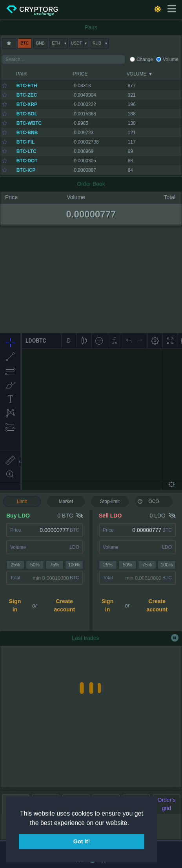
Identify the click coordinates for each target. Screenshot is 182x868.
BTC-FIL (26, 142)
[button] (132, 823)
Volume (171, 59)
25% (15, 565)
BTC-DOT (27, 161)
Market (66, 501)
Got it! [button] (82, 841)
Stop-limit (110, 501)
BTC (25, 43)
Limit (22, 501)
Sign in (15, 605)
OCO (148, 501)
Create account (64, 605)
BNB (40, 43)
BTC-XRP (27, 104)
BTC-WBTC (29, 123)
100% (74, 565)
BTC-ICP (26, 170)
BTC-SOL (27, 114)
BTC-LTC (26, 151)
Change (145, 59)
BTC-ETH (27, 86)
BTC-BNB (27, 133)
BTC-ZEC (27, 95)
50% (35, 565)
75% (55, 565)
